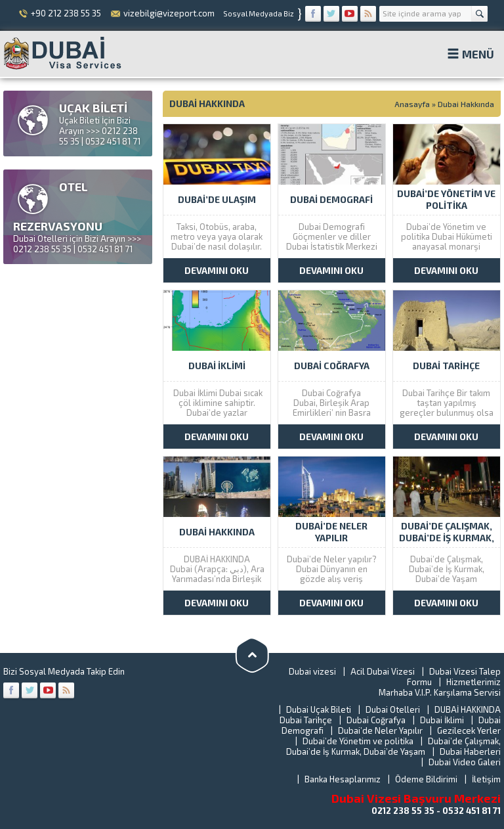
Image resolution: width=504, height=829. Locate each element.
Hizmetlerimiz (473, 682)
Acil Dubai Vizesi (383, 671)
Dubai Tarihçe (306, 720)
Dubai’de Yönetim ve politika (358, 741)
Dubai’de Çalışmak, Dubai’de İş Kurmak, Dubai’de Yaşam (393, 746)
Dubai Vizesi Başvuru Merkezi (416, 798)
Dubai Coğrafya (376, 720)
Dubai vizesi (312, 671)
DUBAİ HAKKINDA (468, 709)
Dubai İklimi (442, 720)
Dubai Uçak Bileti (319, 709)
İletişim (486, 779)
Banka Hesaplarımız (343, 779)
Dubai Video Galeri (465, 762)
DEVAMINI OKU (217, 270)
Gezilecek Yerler (469, 730)
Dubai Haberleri (470, 751)
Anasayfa (412, 104)
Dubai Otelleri (393, 709)
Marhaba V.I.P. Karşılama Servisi (440, 692)
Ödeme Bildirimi (426, 779)
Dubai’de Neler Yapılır (380, 730)
